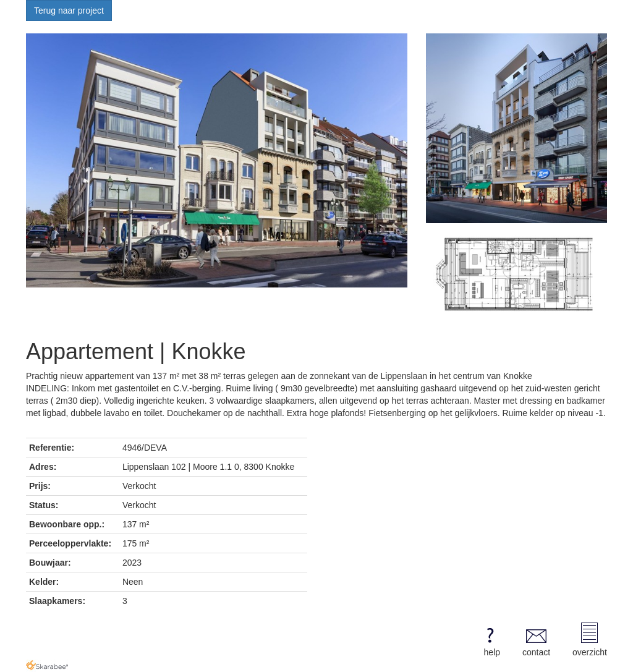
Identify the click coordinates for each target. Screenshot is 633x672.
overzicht (590, 640)
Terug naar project (69, 11)
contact (536, 640)
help (490, 640)
